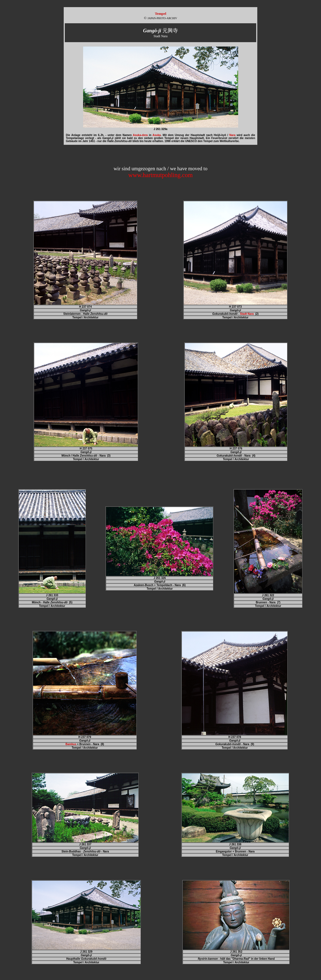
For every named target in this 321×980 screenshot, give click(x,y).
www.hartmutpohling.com (160, 175)
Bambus (71, 744)
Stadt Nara (247, 314)
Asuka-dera (140, 135)
